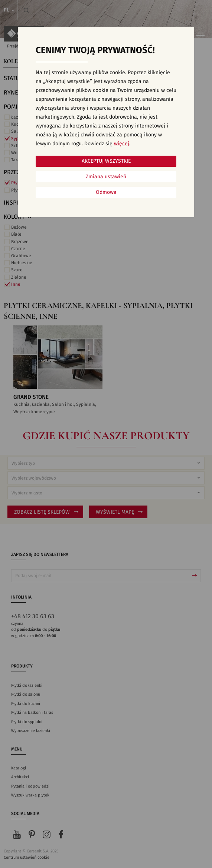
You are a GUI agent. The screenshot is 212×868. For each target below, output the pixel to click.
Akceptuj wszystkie (106, 161)
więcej (122, 144)
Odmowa (106, 192)
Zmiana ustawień (106, 177)
